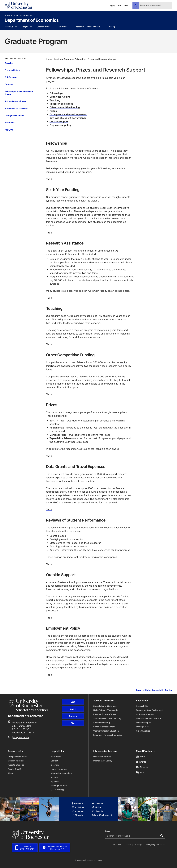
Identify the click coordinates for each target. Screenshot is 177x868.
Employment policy (60, 125)
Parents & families (16, 765)
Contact (54, 761)
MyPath (54, 777)
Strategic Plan (142, 727)
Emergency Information (155, 845)
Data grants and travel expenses (68, 114)
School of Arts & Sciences (18, 16)
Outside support (59, 121)
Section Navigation (15, 59)
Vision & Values (143, 731)
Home (49, 59)
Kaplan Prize (57, 428)
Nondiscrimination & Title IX (149, 718)
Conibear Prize (58, 435)
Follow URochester (102, 815)
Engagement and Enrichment (149, 710)
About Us (9, 27)
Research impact (144, 723)
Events (141, 762)
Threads (77, 815)
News (141, 757)
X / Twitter (78, 807)
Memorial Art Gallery (103, 761)
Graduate (63, 27)
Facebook (78, 803)
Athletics (142, 767)
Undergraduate (43, 27)
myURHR (55, 781)
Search (108, 831)
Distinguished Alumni (15, 115)
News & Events (94, 27)
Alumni (11, 773)
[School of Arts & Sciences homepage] (28, 705)
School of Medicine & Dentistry (107, 718)
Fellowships (56, 93)
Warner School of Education (106, 731)
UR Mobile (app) (58, 790)
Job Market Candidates (15, 101)
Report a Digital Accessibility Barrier (154, 690)
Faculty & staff (14, 769)
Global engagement (145, 714)
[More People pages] (31, 27)
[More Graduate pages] (70, 27)
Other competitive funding (65, 107)
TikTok (97, 807)
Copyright (138, 845)
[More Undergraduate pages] (53, 27)
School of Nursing (101, 723)
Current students (16, 761)
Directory (55, 765)
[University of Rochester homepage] (19, 5)
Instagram (78, 811)
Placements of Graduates (16, 108)
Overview (9, 63)
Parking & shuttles (59, 786)
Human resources (59, 769)
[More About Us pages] (16, 27)
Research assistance (61, 104)
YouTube (98, 803)
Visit (120, 5)
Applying (9, 130)
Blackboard (56, 757)
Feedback (117, 845)
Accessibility (142, 706)
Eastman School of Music (105, 714)
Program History (12, 70)
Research (80, 27)
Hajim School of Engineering (106, 710)
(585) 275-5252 (21, 737)
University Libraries (102, 757)
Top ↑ (49, 179)
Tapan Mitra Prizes (60, 438)
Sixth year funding (60, 97)
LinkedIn (97, 811)
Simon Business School (104, 727)
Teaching (55, 100)
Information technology (62, 773)
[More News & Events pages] (103, 27)
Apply (112, 5)
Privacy (128, 845)
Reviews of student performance (68, 118)
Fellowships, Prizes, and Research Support (96, 59)
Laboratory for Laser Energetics (108, 735)
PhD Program (11, 77)
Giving (112, 27)
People (25, 27)
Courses (9, 84)
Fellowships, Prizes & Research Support (19, 93)
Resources (10, 122)
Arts (140, 772)
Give (126, 5)
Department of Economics (32, 20)
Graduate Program (63, 59)
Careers (73, 716)
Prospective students (18, 757)
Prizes (53, 111)
